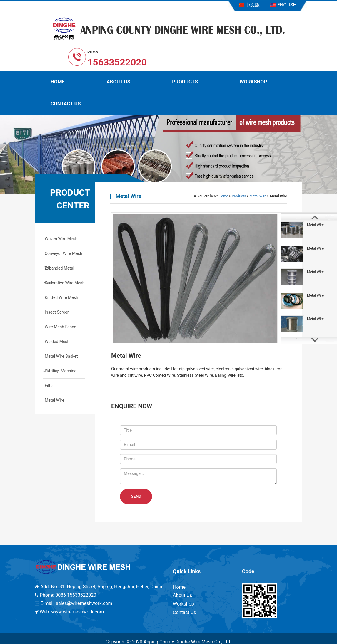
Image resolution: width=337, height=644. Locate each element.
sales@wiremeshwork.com (84, 603)
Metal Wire (258, 196)
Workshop (253, 82)
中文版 (249, 5)
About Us (118, 82)
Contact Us (66, 104)
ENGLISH (283, 5)
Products (185, 82)
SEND (136, 496)
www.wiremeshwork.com (77, 612)
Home (58, 82)
